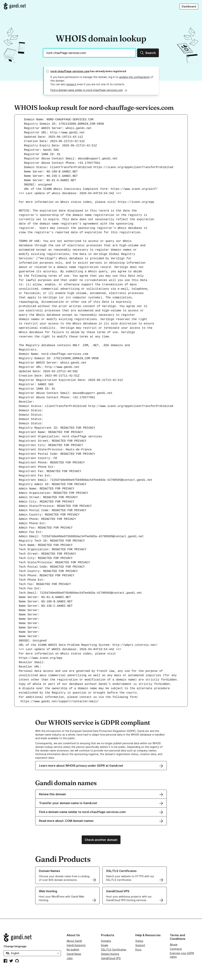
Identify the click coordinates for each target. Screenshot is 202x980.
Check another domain (101, 840)
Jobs (70, 958)
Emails (105, 945)
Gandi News (74, 954)
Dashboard (189, 6)
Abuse (174, 944)
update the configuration (134, 77)
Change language (15, 946)
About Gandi (74, 941)
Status (139, 941)
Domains (106, 941)
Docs (138, 950)
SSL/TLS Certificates (114, 950)
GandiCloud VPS (111, 958)
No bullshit (73, 950)
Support (140, 945)
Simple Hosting (110, 954)
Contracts (176, 949)
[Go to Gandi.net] (15, 6)
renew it (71, 84)
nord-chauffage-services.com (70, 71)
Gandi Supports (76, 945)
